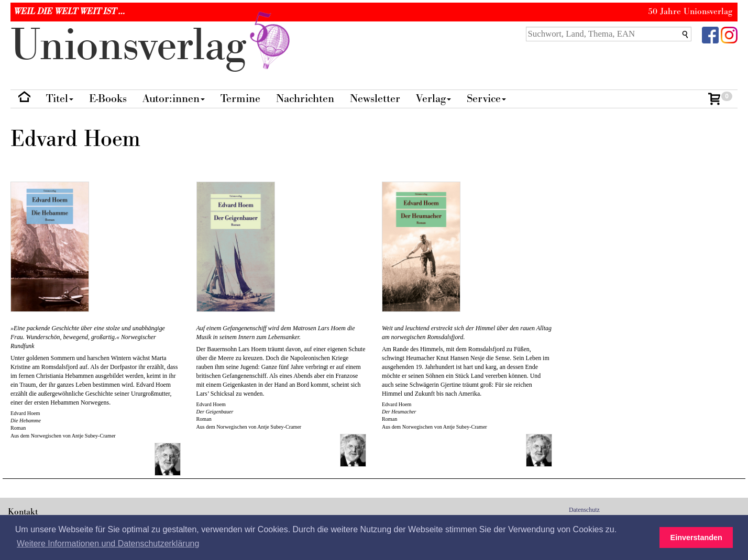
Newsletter (375, 99)
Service (486, 99)
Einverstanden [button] (696, 537)
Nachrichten (305, 99)
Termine (240, 99)
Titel (60, 99)
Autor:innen (174, 99)
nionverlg (152, 46)
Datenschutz (584, 510)
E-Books (108, 99)
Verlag (433, 99)
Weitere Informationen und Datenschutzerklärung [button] (108, 544)
